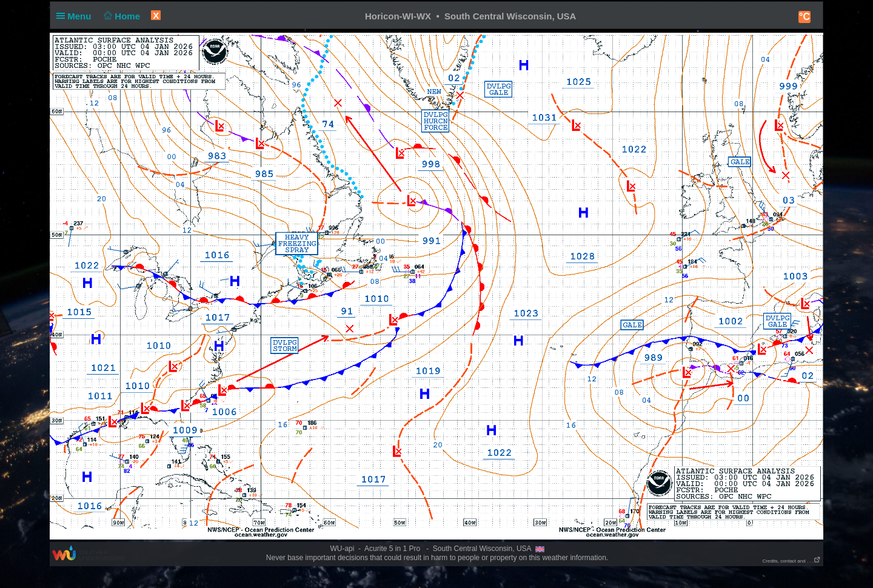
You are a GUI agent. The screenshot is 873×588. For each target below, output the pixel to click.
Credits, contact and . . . (792, 561)
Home (121, 16)
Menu (76, 16)
